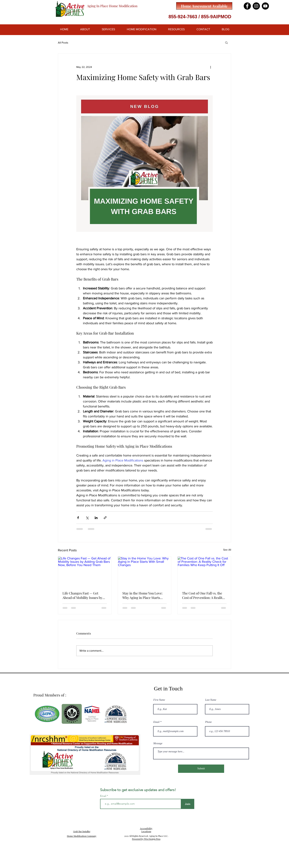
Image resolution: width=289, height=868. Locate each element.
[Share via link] (105, 518)
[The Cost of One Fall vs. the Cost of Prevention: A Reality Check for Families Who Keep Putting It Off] (204, 572)
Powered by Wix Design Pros (146, 839)
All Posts (63, 43)
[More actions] (210, 67)
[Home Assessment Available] (204, 6)
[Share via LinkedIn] (96, 518)
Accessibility (146, 828)
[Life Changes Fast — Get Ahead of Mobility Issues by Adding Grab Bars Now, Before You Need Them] (85, 572)
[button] (226, 42)
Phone (208, 722)
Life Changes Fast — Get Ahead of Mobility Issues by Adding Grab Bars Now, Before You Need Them (82, 595)
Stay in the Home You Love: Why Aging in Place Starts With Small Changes (142, 595)
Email (156, 722)
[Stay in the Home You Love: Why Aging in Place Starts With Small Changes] (145, 572)
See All (227, 550)
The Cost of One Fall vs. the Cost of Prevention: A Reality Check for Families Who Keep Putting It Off (204, 595)
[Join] (188, 804)
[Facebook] (247, 6)
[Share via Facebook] (78, 518)
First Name (159, 700)
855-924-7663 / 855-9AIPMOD (200, 17)
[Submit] (201, 769)
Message (158, 743)
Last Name (211, 700)
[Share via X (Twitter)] (87, 518)
